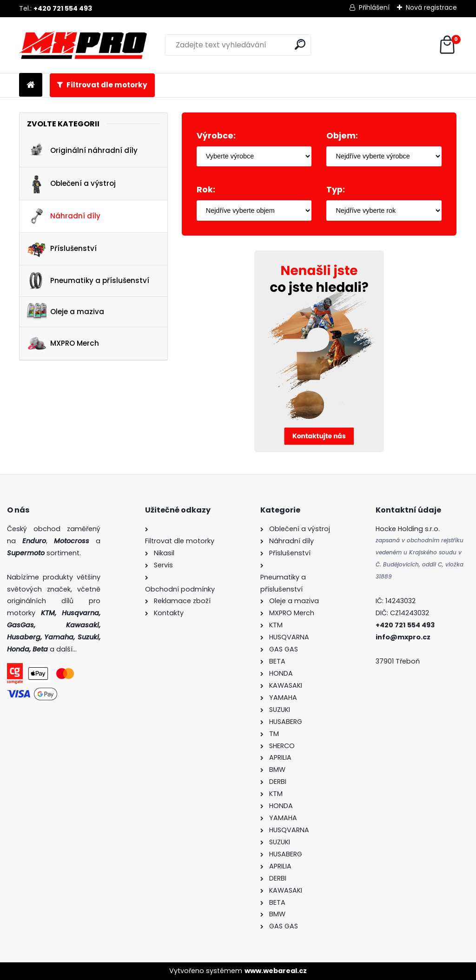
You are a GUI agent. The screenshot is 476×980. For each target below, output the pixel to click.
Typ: (336, 190)
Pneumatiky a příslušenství (88, 281)
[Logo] (83, 45)
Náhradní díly (64, 216)
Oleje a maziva (66, 312)
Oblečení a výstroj (71, 184)
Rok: (206, 190)
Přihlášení (374, 7)
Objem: (342, 136)
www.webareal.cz (276, 971)
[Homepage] (31, 85)
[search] (300, 44)
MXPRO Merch (63, 343)
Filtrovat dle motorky (107, 85)
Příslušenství (62, 249)
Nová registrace (431, 7)
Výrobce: (216, 136)
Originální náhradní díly (82, 151)
